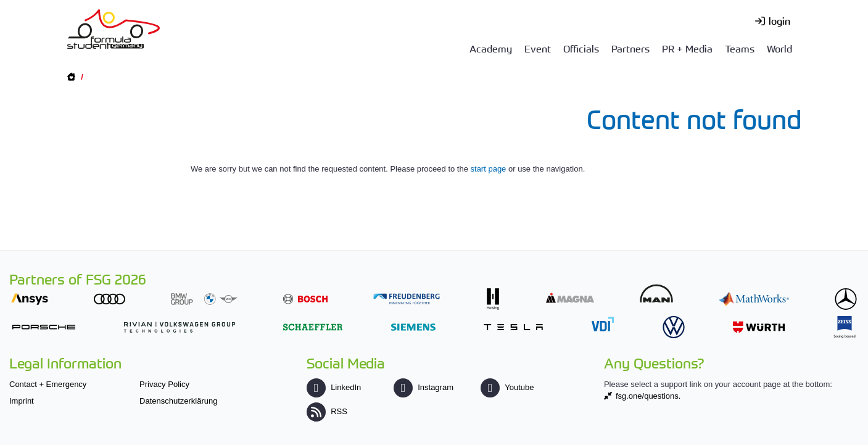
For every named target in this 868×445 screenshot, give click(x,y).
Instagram (424, 387)
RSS (327, 411)
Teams (740, 48)
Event (538, 48)
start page (489, 169)
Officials (581, 48)
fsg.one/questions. (648, 396)
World (779, 48)
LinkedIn (334, 387)
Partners (630, 48)
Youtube (507, 387)
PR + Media (687, 48)
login (779, 20)
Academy (491, 48)
